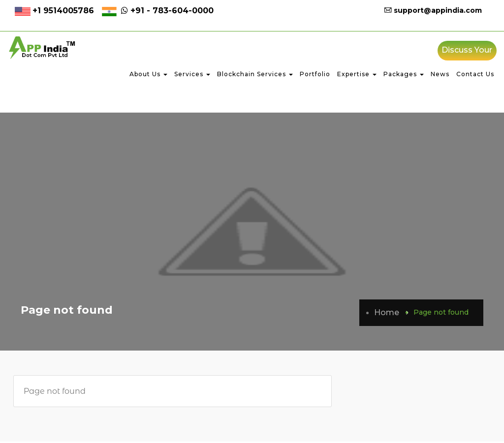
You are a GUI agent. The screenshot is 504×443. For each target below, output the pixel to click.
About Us (148, 75)
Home (387, 314)
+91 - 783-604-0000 (166, 11)
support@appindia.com (433, 10)
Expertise (357, 75)
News (440, 75)
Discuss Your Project (467, 54)
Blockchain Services (255, 75)
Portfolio (315, 75)
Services (192, 75)
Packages (404, 75)
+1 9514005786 (63, 11)
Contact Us (475, 75)
